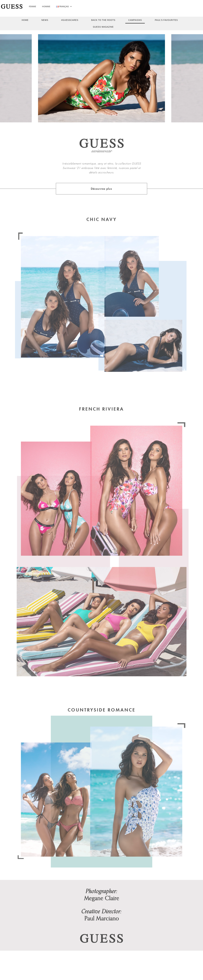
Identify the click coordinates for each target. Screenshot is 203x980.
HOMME (46, 6)
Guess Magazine (103, 27)
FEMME (33, 6)
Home (25, 20)
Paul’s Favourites (166, 20)
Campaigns (135, 20)
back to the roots (103, 20)
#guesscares (70, 20)
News (45, 20)
